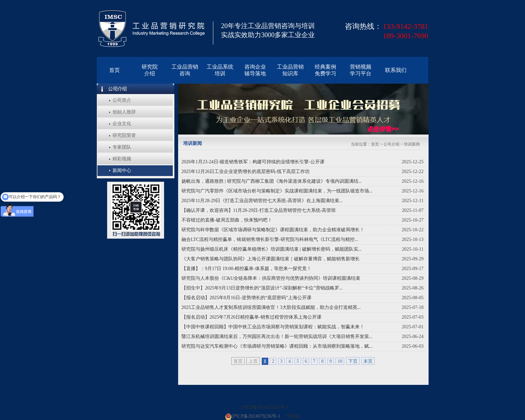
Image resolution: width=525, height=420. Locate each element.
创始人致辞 (124, 112)
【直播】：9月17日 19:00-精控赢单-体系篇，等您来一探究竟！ (246, 269)
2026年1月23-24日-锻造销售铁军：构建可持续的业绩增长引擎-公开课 (253, 162)
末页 (368, 361)
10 (340, 361)
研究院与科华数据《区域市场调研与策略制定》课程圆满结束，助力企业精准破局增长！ (273, 230)
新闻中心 (122, 171)
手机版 (293, 416)
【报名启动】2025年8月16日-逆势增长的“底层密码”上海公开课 (246, 298)
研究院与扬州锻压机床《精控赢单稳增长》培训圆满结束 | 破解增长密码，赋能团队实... (272, 249)
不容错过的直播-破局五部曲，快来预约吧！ (227, 220)
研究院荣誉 (124, 135)
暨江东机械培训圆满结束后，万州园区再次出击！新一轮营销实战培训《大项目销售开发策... (277, 337)
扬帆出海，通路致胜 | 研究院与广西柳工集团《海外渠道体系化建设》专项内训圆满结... (272, 181)
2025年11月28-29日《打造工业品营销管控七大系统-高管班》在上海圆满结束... (262, 201)
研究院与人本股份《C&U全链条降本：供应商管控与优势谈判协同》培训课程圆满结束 (271, 278)
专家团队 (122, 147)
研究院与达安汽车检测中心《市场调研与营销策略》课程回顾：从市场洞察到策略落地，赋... (277, 346)
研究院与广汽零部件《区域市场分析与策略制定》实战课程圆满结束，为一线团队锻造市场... (277, 191)
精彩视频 (122, 159)
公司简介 (122, 100)
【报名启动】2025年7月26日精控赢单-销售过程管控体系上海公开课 (251, 317)
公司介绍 (392, 144)
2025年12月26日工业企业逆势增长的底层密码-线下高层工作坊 (246, 172)
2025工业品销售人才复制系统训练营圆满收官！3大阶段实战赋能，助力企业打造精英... (271, 307)
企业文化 (122, 124)
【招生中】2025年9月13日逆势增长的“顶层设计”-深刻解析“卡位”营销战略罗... (262, 288)
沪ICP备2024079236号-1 (265, 407)
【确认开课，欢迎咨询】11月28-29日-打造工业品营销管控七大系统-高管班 (259, 210)
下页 (353, 361)
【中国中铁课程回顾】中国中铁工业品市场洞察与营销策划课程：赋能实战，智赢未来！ (273, 327)
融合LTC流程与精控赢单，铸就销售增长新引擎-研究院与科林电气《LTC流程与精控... (270, 239)
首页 (375, 144)
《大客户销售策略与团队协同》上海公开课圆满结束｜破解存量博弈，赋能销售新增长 (271, 259)
